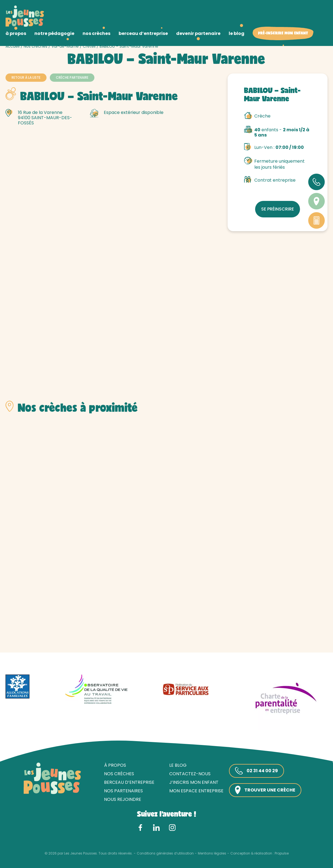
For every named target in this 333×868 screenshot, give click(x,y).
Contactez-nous (190, 774)
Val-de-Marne (65, 46)
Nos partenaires (123, 791)
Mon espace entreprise (196, 791)
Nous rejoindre (123, 799)
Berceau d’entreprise (129, 782)
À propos (115, 765)
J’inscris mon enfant (194, 782)
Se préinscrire (278, 209)
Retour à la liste (26, 77)
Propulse (282, 853)
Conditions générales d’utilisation (165, 853)
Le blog (178, 765)
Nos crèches (36, 46)
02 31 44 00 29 (256, 771)
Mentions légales (212, 853)
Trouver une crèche (265, 790)
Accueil (13, 46)
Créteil (89, 46)
